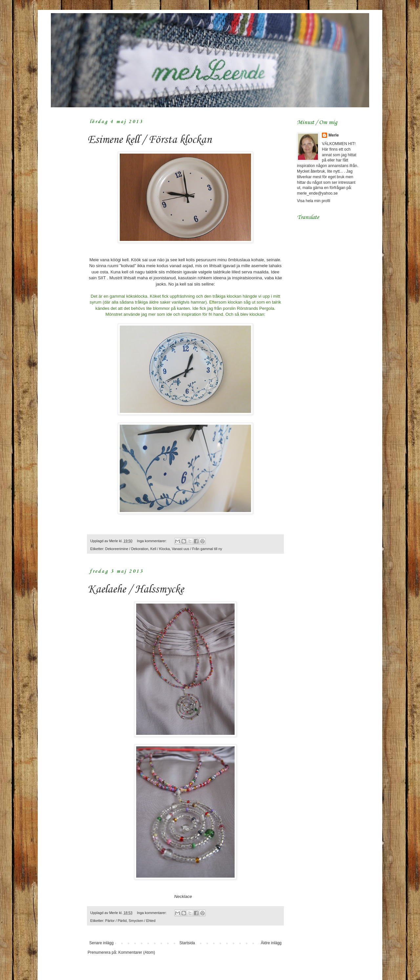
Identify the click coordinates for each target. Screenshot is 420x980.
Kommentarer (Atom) (136, 952)
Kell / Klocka (160, 549)
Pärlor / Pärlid (116, 921)
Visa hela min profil (314, 201)
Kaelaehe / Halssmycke (136, 590)
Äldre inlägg (271, 943)
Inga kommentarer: (152, 541)
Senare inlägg (101, 943)
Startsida (187, 943)
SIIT (102, 278)
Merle (334, 135)
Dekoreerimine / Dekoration (127, 549)
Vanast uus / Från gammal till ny (197, 549)
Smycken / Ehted (142, 921)
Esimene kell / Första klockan (150, 140)
